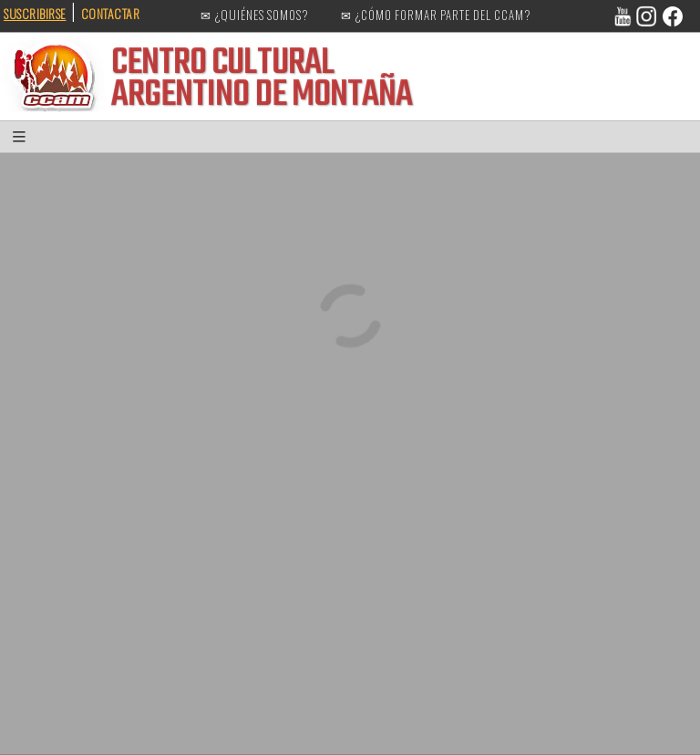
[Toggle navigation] (26, 141)
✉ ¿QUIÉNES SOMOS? (255, 16)
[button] (26, 141)
